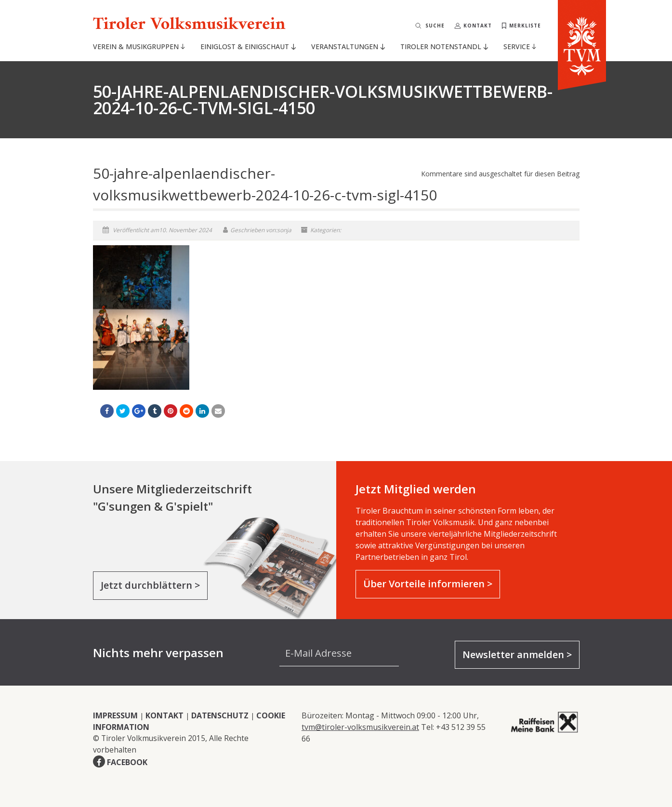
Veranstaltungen (348, 46)
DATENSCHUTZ (220, 715)
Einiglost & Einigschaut (248, 46)
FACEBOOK (127, 762)
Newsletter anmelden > (517, 655)
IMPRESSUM (115, 715)
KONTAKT (165, 715)
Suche (435, 26)
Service (520, 46)
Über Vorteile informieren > (428, 584)
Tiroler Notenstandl (444, 46)
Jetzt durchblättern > (150, 585)
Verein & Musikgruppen (139, 46)
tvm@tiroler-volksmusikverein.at (360, 727)
